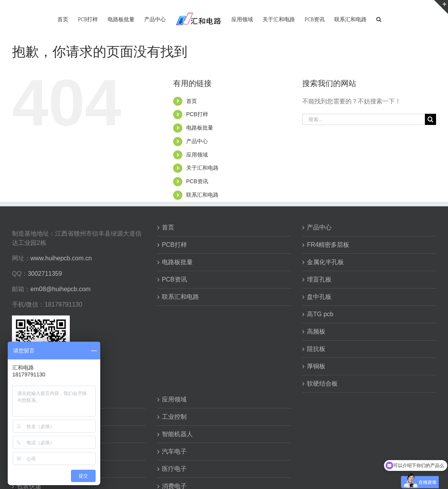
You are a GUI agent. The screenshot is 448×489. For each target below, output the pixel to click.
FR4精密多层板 (328, 245)
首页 (192, 101)
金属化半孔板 (325, 262)
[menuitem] (63, 19)
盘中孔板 (319, 297)
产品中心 (197, 141)
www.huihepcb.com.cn (61, 258)
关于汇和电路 (202, 168)
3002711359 (45, 274)
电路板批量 (200, 128)
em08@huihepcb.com (61, 289)
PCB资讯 (197, 181)
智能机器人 (177, 434)
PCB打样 (197, 114)
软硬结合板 (322, 384)
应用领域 (197, 155)
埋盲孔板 (319, 279)
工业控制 (174, 417)
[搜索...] (364, 119)
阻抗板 (316, 349)
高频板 (316, 331)
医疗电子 (174, 469)
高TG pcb (320, 314)
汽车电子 (174, 451)
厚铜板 (316, 366)
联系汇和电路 (202, 195)
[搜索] (379, 19)
